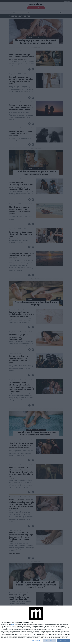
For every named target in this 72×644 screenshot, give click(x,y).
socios (13, 625)
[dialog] (36, 625)
